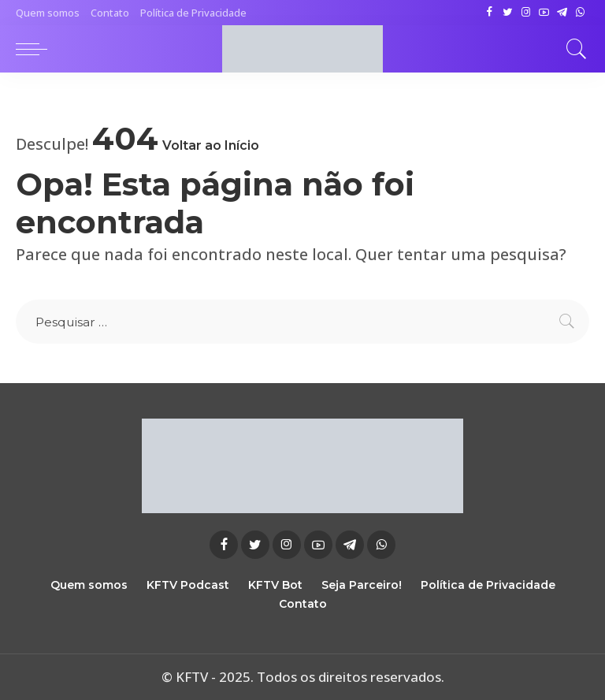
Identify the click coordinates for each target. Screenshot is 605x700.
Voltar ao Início (211, 145)
